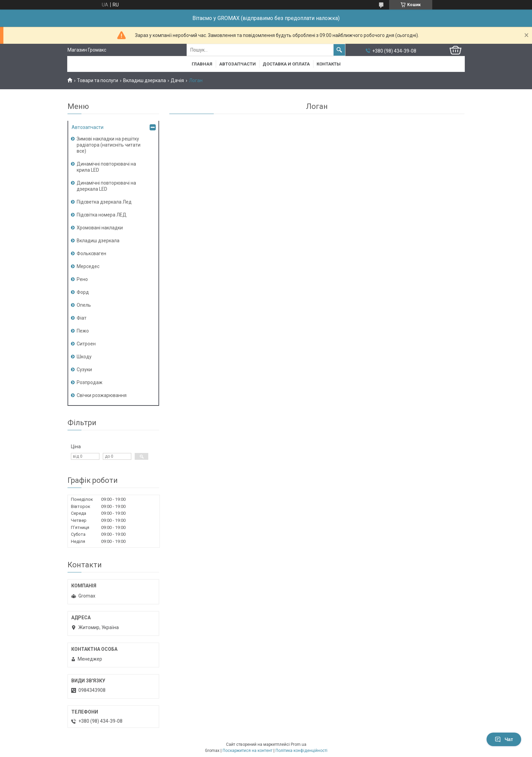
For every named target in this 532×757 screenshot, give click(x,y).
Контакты (329, 64)
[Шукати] (339, 50)
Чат (504, 739)
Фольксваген (91, 253)
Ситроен (86, 344)
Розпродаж (90, 382)
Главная (202, 64)
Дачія (177, 80)
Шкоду (84, 357)
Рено (82, 279)
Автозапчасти (237, 64)
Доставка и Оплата (286, 64)
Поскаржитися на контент (248, 751)
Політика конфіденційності (301, 751)
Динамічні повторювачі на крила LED (106, 167)
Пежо (83, 331)
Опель (84, 305)
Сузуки (84, 370)
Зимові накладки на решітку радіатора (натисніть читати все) (109, 145)
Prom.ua (299, 744)
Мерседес (88, 266)
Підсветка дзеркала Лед (104, 202)
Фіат (82, 318)
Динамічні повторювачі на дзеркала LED (106, 186)
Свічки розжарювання (102, 395)
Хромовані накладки (100, 228)
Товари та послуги (98, 80)
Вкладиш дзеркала (145, 80)
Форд (83, 292)
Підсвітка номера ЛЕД (102, 215)
